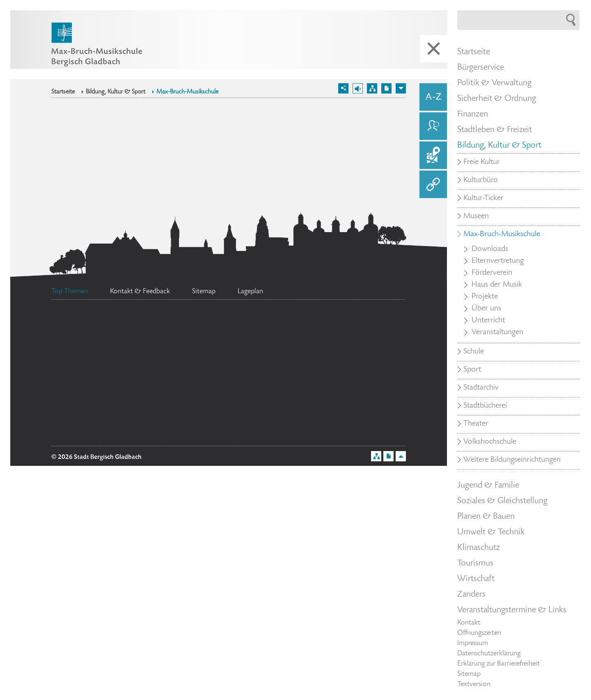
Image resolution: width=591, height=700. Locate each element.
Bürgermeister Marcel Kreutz (272, 434)
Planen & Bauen (486, 517)
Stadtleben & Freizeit (495, 130)
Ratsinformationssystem (119, 333)
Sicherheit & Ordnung (497, 99)
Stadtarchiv (481, 388)
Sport (472, 370)
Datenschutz (336, 372)
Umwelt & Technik (491, 532)
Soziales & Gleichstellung (502, 501)
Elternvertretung (498, 261)
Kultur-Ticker (483, 198)
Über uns (486, 309)
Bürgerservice (481, 68)
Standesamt (122, 431)
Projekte (485, 297)
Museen (476, 217)
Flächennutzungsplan (138, 401)
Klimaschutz (479, 548)
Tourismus (475, 563)
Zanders (471, 595)
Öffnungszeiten (479, 633)
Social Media (257, 405)
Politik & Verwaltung (494, 83)
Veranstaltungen (497, 333)
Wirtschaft (476, 579)
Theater (476, 424)
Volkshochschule (490, 442)
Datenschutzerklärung (489, 654)
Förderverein (492, 273)
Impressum (473, 643)
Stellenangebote (244, 340)
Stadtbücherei (485, 406)
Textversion (474, 684)
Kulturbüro (481, 180)
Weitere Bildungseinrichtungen (512, 460)
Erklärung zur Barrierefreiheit (498, 664)
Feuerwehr (216, 364)
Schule (474, 352)
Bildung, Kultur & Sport (116, 92)
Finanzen (473, 114)
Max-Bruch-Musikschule (187, 92)
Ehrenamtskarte (340, 332)
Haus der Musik (497, 285)
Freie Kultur (482, 162)
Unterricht (488, 321)
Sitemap (469, 674)
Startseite (63, 92)
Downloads (490, 249)
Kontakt (469, 623)
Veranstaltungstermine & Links (512, 610)
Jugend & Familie (488, 486)
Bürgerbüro (112, 366)
